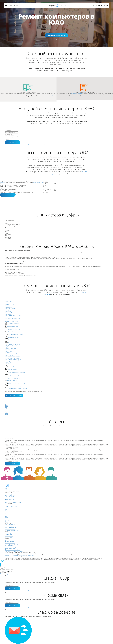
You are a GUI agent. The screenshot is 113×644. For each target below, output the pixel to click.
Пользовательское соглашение (36, 145)
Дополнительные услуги (11, 506)
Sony (6, 516)
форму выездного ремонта (50, 95)
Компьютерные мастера (11, 547)
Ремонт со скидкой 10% (10, 525)
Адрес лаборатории (10, 540)
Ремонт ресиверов (9, 499)
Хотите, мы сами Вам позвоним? (14, 396)
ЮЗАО (6, 414)
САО (6, 407)
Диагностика (3, 182)
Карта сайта (8, 555)
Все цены (8, 195)
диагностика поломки (76, 94)
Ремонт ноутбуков (9, 494)
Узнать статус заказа (10, 533)
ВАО (6, 403)
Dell (6, 519)
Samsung (7, 520)
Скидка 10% (16, 5)
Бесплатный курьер (10, 526)
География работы (9, 546)
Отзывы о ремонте (9, 541)
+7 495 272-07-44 (102, 6)
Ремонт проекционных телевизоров (14, 502)
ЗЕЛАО (6, 406)
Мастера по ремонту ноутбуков (12, 550)
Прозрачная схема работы (11, 544)
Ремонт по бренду (9, 505)
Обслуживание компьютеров (12, 530)
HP (5, 513)
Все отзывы (13, 464)
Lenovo (6, 515)
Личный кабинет (21, 1)
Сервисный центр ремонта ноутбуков (14, 551)
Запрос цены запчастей (11, 527)
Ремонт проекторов (10, 497)
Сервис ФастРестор (56, 5)
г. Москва (105, 1)
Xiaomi (6, 522)
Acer (6, 508)
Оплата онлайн (8, 537)
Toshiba (7, 518)
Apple (6, 509)
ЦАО (6, 411)
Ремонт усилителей (9, 501)
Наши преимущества (10, 543)
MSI (6, 512)
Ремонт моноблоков (10, 498)
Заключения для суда (10, 529)
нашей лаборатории (38, 182)
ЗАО (6, 404)
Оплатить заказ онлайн (9, 1)
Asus (6, 511)
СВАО (6, 409)
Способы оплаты (9, 536)
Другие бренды (31, 555)
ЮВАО (6, 413)
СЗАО (6, 410)
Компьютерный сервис (10, 548)
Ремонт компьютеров (10, 495)
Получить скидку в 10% (56, 35)
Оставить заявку (4, 574)
